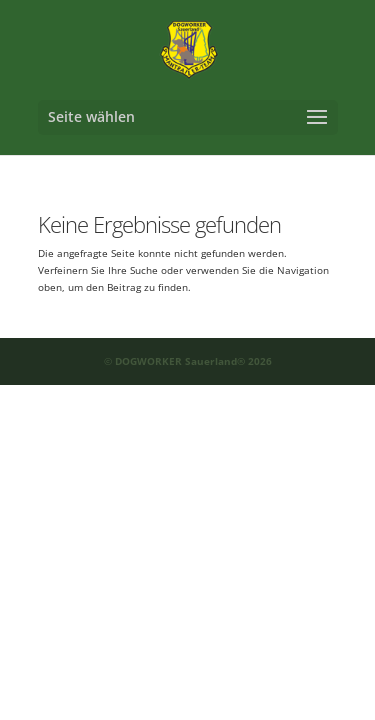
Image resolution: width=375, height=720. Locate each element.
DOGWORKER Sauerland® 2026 (193, 361)
